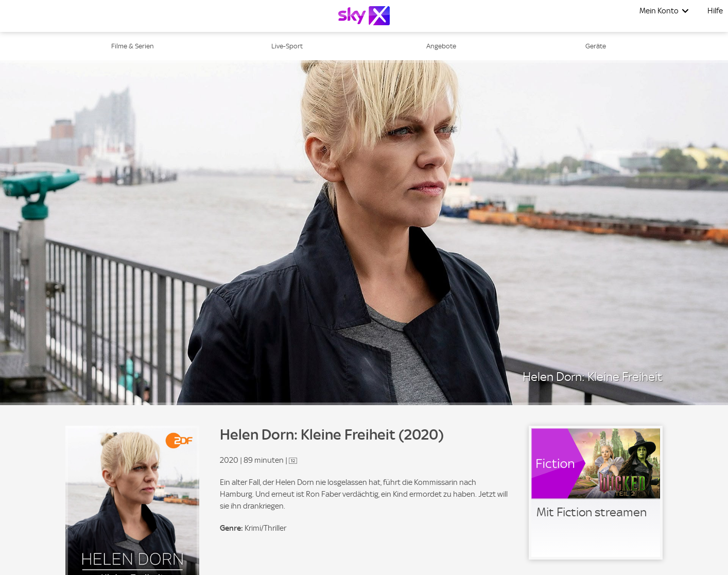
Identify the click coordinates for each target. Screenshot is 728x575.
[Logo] (364, 16)
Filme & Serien (133, 46)
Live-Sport (287, 46)
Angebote (441, 46)
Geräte (596, 46)
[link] (596, 493)
